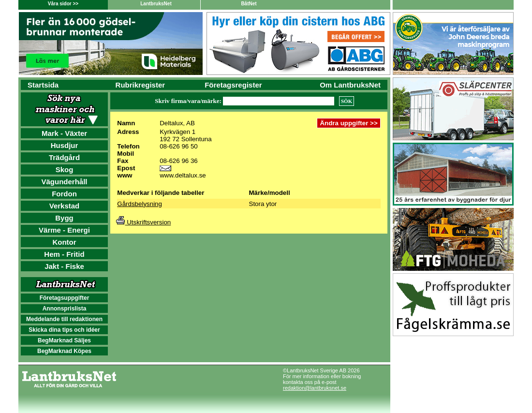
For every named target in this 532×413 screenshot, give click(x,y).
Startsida (43, 85)
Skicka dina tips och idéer (64, 330)
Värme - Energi (64, 230)
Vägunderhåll (64, 182)
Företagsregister (233, 85)
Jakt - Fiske (64, 266)
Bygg (64, 218)
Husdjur (65, 145)
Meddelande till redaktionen (64, 319)
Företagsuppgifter (65, 298)
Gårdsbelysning (140, 204)
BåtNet (249, 4)
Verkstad (65, 206)
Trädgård (64, 157)
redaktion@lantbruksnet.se (315, 388)
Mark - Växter (64, 133)
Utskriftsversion (143, 222)
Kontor (64, 242)
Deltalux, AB (177, 123)
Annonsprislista (65, 309)
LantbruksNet (156, 4)
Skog (65, 170)
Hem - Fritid (64, 254)
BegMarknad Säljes (64, 340)
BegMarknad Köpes (64, 351)
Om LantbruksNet (350, 85)
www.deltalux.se (183, 175)
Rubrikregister (140, 85)
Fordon (64, 194)
